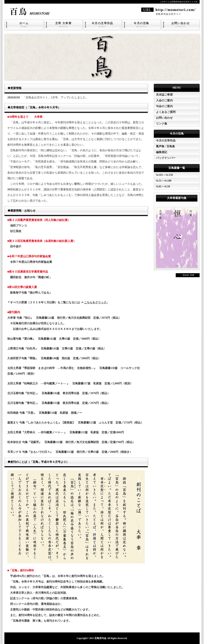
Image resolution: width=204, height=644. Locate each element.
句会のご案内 (164, 106)
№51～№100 (164, 181)
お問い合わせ (180, 25)
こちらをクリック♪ (96, 302)
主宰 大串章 (63, 25)
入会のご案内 (164, 100)
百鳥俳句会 (100, 638)
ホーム (24, 25)
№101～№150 (164, 175)
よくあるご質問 (166, 112)
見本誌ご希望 (164, 95)
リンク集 (162, 124)
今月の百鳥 (141, 25)
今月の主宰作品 (102, 25)
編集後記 (162, 152)
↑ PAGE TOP (188, 275)
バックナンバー (166, 158)
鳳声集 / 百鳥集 (165, 146)
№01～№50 (163, 186)
